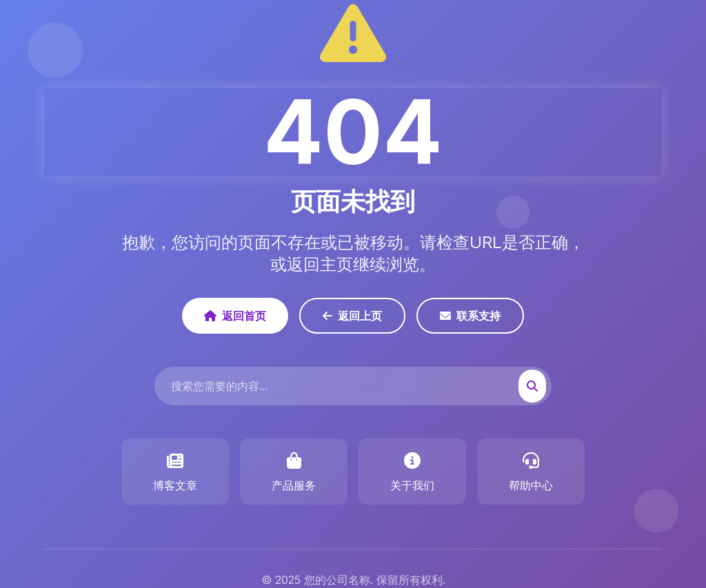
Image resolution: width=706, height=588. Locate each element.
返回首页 (235, 316)
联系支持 (470, 316)
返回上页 (352, 316)
